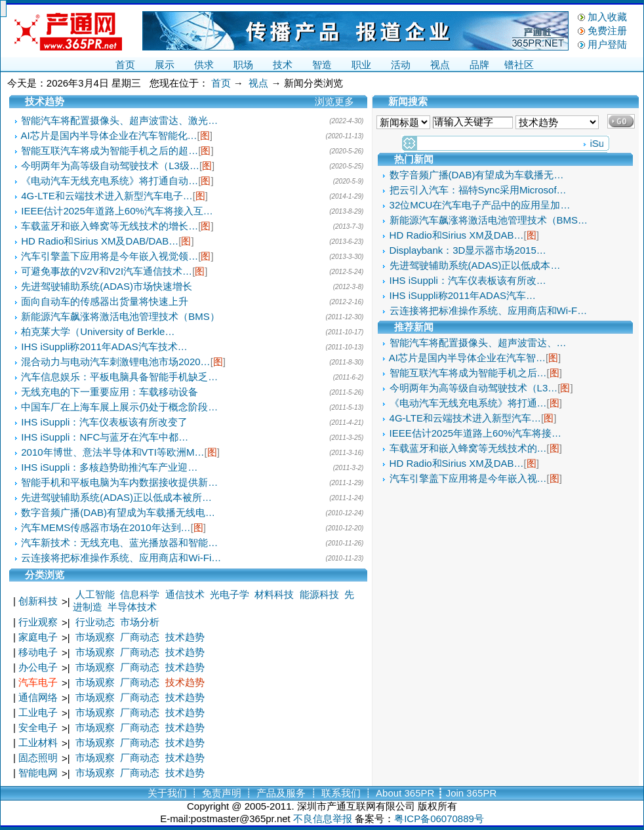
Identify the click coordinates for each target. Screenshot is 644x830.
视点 (440, 65)
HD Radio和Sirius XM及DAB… (457, 235)
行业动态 (95, 622)
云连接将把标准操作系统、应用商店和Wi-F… (489, 310)
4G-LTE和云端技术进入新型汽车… (465, 418)
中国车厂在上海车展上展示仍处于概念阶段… (119, 407)
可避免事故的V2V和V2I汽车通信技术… (107, 271)
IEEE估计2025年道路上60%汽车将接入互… (117, 211)
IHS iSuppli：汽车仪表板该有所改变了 (104, 422)
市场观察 (95, 637)
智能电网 (38, 773)
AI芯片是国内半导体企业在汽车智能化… (109, 135)
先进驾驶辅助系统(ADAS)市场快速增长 (107, 286)
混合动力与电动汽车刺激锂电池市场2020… (115, 362)
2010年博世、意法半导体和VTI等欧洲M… (112, 452)
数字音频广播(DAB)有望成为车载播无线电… (118, 512)
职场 (243, 65)
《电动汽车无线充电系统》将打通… (468, 403)
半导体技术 (132, 607)
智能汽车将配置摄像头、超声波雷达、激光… (119, 120)
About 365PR (405, 793)
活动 (401, 65)
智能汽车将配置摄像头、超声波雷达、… (478, 343)
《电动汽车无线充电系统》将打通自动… (110, 181)
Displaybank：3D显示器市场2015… (468, 250)
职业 (361, 65)
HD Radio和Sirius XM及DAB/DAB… (100, 241)
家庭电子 (38, 637)
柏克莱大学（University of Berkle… (98, 331)
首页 (125, 65)
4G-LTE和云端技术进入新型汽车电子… (107, 196)
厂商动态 (140, 637)
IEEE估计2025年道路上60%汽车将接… (476, 433)
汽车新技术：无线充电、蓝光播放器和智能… (119, 543)
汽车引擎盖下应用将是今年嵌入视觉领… (110, 256)
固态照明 (38, 758)
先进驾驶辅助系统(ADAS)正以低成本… (475, 265)
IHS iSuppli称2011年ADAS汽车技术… (104, 346)
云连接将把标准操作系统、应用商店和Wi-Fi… (121, 558)
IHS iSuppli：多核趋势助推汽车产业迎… (109, 467)
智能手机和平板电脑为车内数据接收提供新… (119, 482)
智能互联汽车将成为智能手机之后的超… (110, 150)
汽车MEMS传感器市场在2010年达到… (106, 527)
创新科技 (38, 601)
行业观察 (38, 622)
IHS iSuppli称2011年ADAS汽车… (463, 295)
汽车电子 (38, 682)
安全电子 (38, 727)
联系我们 (341, 793)
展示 (165, 65)
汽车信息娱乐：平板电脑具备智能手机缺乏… (119, 377)
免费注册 (607, 30)
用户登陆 (607, 44)
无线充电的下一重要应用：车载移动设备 (110, 392)
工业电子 (38, 712)
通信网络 (38, 697)
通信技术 (185, 594)
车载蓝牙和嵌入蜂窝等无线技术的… (468, 448)
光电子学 (230, 594)
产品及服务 (281, 793)
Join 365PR (472, 793)
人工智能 (95, 594)
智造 (322, 65)
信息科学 (140, 594)
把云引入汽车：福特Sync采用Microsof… (478, 190)
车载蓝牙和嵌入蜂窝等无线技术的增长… (110, 226)
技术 (283, 65)
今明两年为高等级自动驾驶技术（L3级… (110, 166)
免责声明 (222, 793)
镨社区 (519, 65)
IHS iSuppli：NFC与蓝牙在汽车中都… (105, 437)
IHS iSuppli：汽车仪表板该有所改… (468, 280)
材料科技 (274, 594)
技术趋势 (185, 637)
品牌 (479, 65)
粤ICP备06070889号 (439, 819)
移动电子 (38, 652)
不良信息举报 (323, 819)
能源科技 (319, 594)
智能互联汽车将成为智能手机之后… (468, 373)
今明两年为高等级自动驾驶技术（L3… (474, 388)
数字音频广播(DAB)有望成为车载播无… (477, 175)
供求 (204, 65)
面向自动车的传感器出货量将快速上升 (105, 301)
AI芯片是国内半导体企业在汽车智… (467, 358)
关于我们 (167, 793)
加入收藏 (607, 17)
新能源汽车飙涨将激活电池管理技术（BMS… (489, 220)
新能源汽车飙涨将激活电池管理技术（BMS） (120, 316)
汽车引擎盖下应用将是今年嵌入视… (468, 478)
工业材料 (38, 742)
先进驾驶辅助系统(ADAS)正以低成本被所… (116, 497)
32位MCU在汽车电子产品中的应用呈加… (480, 205)
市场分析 (140, 622)
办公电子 (38, 667)
